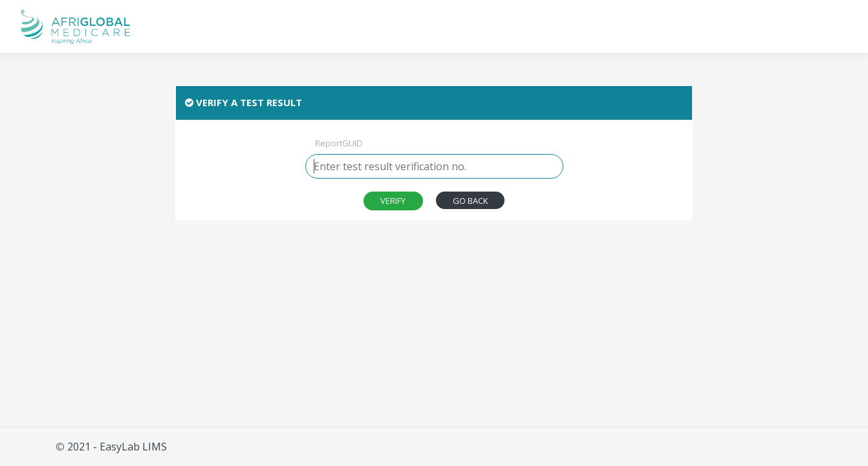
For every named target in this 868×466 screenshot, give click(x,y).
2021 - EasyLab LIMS (117, 447)
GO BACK (470, 201)
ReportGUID (339, 143)
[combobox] (434, 166)
